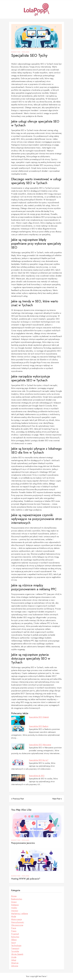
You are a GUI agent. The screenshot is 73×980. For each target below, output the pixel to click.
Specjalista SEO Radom (39, 726)
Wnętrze (15, 963)
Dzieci (14, 902)
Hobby (14, 908)
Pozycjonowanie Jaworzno (23, 843)
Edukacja (15, 905)
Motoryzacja (16, 919)
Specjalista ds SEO (37, 776)
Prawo (14, 931)
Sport (14, 943)
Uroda (14, 957)
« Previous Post (17, 799)
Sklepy (14, 940)
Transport (15, 948)
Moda (14, 916)
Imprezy (15, 911)
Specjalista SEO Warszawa (40, 745)
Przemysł (15, 934)
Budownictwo (17, 899)
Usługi (14, 960)
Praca (14, 928)
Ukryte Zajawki (17, 954)
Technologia (16, 946)
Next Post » (57, 799)
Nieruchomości (18, 922)
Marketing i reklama (20, 52)
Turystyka (15, 951)
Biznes (14, 896)
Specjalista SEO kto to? (39, 760)
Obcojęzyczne (17, 925)
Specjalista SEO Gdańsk (39, 717)
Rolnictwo (15, 937)
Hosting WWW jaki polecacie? (26, 879)
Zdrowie (15, 966)
